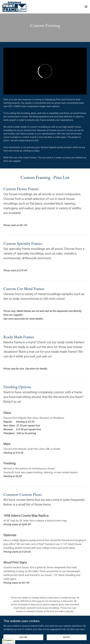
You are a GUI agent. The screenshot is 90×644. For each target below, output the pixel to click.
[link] (14, 7)
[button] (86, 7)
